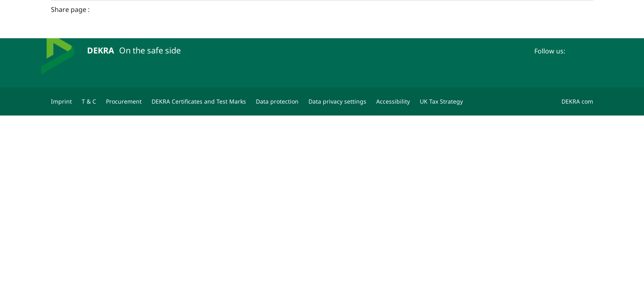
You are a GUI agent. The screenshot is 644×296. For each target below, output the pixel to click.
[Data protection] (277, 102)
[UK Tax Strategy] (441, 102)
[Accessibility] (393, 102)
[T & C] (89, 102)
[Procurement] (124, 102)
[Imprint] (61, 102)
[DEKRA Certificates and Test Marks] (199, 102)
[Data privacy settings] (337, 102)
